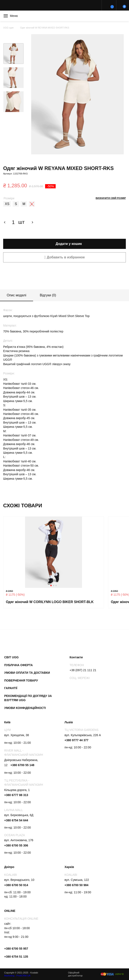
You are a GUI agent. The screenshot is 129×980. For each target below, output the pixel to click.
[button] (64, 257)
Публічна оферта (18, 665)
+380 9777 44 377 (76, 740)
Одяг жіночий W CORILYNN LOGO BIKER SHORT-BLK (50, 602)
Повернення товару (21, 680)
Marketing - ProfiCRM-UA (17, 976)
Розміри (9, 198)
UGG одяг (8, 28)
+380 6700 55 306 (16, 845)
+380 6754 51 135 (16, 957)
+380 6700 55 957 (16, 949)
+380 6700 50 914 (16, 885)
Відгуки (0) (48, 295)
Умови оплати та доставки (27, 673)
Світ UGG (11, 657)
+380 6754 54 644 (16, 820)
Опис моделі (17, 295)
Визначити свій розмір (111, 198)
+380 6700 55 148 (22, 765)
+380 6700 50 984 (76, 885)
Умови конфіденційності (25, 708)
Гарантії (11, 688)
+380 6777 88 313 (16, 795)
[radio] (7, 204)
